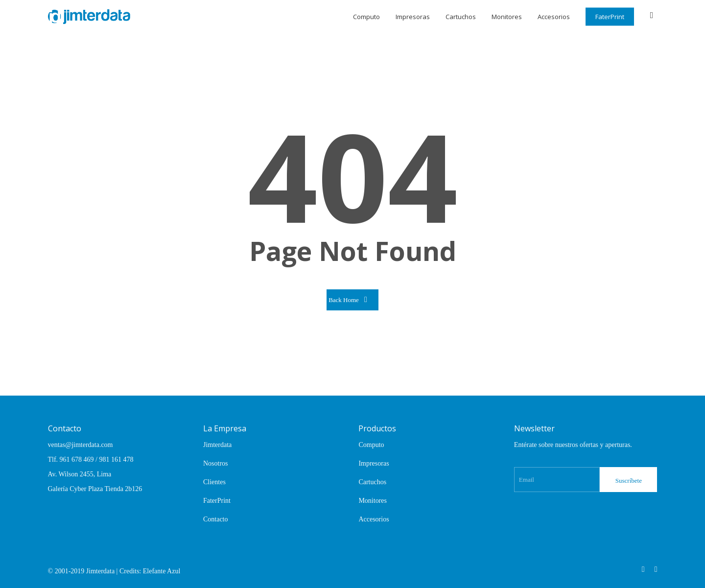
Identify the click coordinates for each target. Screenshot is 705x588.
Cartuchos (372, 482)
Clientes (214, 482)
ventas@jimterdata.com (81, 445)
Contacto (216, 519)
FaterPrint (217, 501)
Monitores (373, 501)
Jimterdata (217, 445)
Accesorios (374, 519)
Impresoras (374, 463)
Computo (371, 445)
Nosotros (216, 463)
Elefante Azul (162, 571)
